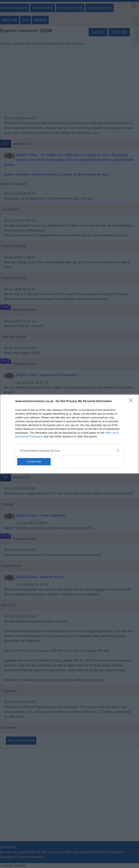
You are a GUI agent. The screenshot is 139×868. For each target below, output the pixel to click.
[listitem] (69, 451)
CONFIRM (34, 462)
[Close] (132, 401)
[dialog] (69, 434)
